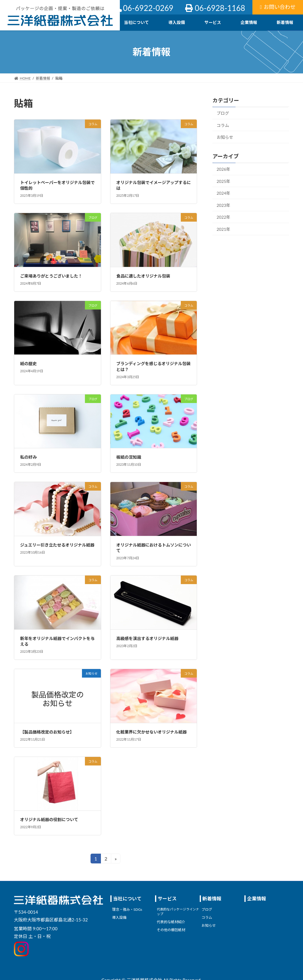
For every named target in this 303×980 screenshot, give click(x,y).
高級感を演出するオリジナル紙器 (147, 638)
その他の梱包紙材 (171, 930)
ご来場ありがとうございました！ (51, 276)
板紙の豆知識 (129, 457)
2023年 (223, 205)
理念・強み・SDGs (127, 910)
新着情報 (212, 898)
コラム (223, 125)
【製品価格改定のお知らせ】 (47, 732)
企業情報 (257, 898)
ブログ (223, 113)
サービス (167, 898)
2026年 (223, 169)
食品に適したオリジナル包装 (143, 276)
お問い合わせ (278, 7)
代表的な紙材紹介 (171, 922)
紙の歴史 (28, 364)
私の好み (28, 457)
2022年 (223, 217)
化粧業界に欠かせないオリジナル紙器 (151, 732)
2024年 (223, 193)
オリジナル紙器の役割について (49, 819)
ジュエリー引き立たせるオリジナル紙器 (57, 545)
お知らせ (225, 137)
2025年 (223, 181)
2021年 (223, 229)
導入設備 (119, 917)
